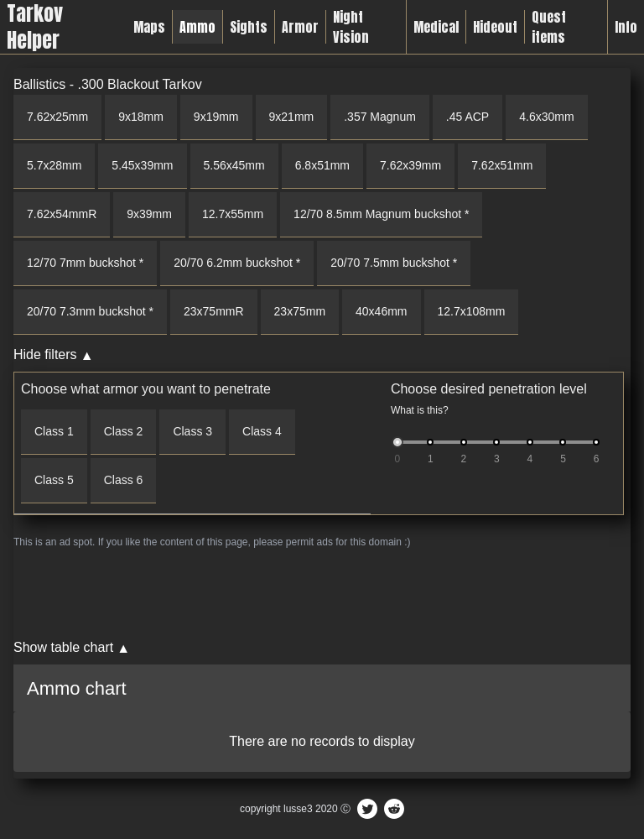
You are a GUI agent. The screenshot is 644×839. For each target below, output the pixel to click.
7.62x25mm (57, 117)
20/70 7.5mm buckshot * (394, 263)
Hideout (495, 27)
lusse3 (298, 809)
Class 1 (54, 431)
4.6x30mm (546, 117)
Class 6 (124, 480)
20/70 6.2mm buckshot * (237, 263)
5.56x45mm (234, 165)
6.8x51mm (322, 165)
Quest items (549, 27)
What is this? (420, 410)
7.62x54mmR (62, 214)
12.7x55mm (233, 214)
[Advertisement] (322, 593)
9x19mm (216, 117)
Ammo (197, 27)
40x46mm (381, 311)
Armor (300, 27)
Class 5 (54, 480)
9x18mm (141, 117)
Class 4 (262, 431)
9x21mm (292, 117)
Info (626, 27)
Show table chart (63, 647)
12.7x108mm (472, 311)
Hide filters (45, 354)
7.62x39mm (410, 165)
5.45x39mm (142, 165)
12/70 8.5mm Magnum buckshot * (381, 214)
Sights (249, 27)
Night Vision (351, 27)
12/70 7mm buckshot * (85, 263)
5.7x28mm (54, 165)
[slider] (397, 442)
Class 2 (124, 431)
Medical (436, 27)
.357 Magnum (380, 117)
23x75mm (300, 311)
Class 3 (192, 431)
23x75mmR (214, 311)
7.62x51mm (502, 165)
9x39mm (149, 214)
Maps (149, 27)
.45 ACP (467, 117)
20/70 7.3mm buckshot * (90, 311)
